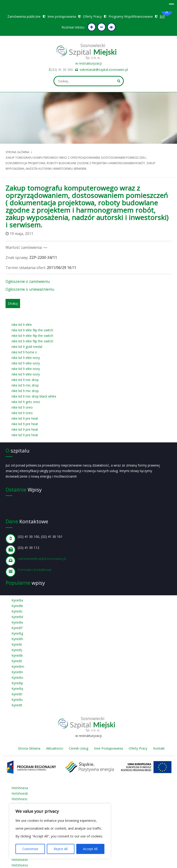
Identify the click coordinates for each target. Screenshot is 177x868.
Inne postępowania (62, 16)
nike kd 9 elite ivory (26, 358)
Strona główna (17, 152)
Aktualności (55, 748)
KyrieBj (17, 650)
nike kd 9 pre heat (25, 418)
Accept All (90, 849)
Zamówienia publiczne (24, 16)
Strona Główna (29, 748)
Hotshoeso (20, 865)
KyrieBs (17, 700)
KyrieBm (18, 666)
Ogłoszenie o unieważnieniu (30, 289)
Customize (30, 849)
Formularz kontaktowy (35, 570)
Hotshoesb (20, 793)
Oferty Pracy (92, 16)
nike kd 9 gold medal (27, 347)
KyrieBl (17, 661)
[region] (60, 831)
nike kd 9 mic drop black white (34, 396)
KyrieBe (17, 622)
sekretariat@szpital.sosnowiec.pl (104, 70)
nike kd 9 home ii (24, 352)
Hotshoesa (20, 788)
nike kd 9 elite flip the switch (32, 330)
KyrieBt (17, 705)
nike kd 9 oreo (22, 407)
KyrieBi (17, 644)
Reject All (61, 849)
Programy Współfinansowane (131, 16)
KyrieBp (17, 683)
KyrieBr (17, 694)
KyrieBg (17, 633)
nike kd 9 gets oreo (26, 402)
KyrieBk (17, 655)
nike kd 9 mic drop (25, 380)
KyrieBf (17, 628)
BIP (162, 16)
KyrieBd (17, 617)
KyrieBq (17, 689)
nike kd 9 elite (22, 325)
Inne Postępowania (108, 748)
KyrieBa (17, 600)
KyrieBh (17, 639)
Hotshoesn (20, 860)
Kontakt (159, 748)
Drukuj (13, 303)
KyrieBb (17, 606)
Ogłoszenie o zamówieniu (28, 281)
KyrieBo (17, 677)
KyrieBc (17, 611)
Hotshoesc (20, 799)
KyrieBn (17, 672)
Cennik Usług (79, 748)
